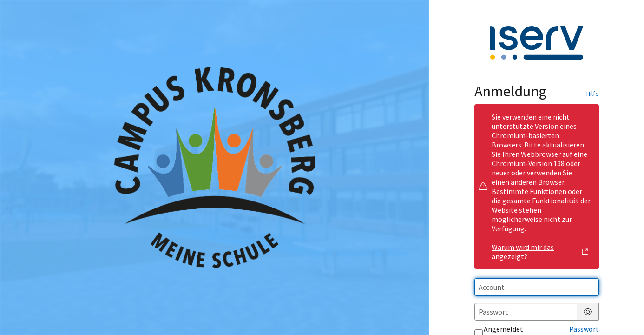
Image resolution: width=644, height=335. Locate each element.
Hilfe (593, 94)
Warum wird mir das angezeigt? (540, 252)
